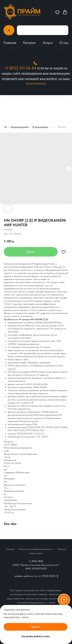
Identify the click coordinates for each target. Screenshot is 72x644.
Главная (10, 43)
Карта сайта (36, 553)
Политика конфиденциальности (36, 549)
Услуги (48, 43)
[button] (57, 12)
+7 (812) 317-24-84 (20, 68)
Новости (62, 549)
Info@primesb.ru (36, 84)
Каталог (29, 43)
